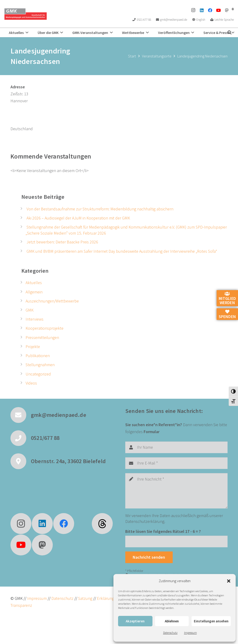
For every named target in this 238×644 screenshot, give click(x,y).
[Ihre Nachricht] (176, 491)
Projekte (33, 347)
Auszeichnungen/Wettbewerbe (52, 301)
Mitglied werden (227, 299)
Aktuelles (34, 283)
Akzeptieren (135, 621)
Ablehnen (172, 621)
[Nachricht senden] (149, 557)
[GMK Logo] (25, 14)
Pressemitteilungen (42, 337)
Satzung (85, 598)
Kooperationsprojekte (45, 328)
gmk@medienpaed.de (59, 415)
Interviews (35, 319)
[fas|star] (102, 524)
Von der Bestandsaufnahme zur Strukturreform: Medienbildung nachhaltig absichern (100, 209)
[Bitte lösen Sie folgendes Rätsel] (176, 541)
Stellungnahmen (40, 365)
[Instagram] (193, 10)
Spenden (227, 314)
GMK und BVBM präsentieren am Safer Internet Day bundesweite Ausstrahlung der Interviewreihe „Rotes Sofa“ (122, 251)
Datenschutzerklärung (145, 521)
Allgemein (34, 292)
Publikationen (38, 356)
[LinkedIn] (202, 10)
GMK (30, 310)
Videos (31, 383)
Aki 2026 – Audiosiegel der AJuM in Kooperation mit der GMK (78, 218)
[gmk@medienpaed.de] (21, 415)
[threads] (233, 9)
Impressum (190, 632)
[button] (229, 581)
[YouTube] (218, 10)
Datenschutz (170, 632)
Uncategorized (38, 374)
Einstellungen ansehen (211, 621)
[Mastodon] (227, 10)
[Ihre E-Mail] (176, 463)
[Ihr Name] (176, 447)
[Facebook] (210, 10)
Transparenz (21, 605)
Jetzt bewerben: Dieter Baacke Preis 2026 (62, 242)
